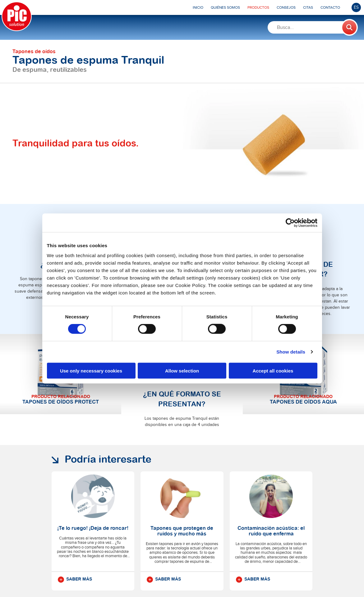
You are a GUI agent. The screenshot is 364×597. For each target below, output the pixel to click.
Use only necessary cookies (91, 370)
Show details (291, 352)
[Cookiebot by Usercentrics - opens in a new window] (290, 223)
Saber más (75, 494)
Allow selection (182, 370)
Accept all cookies (273, 370)
